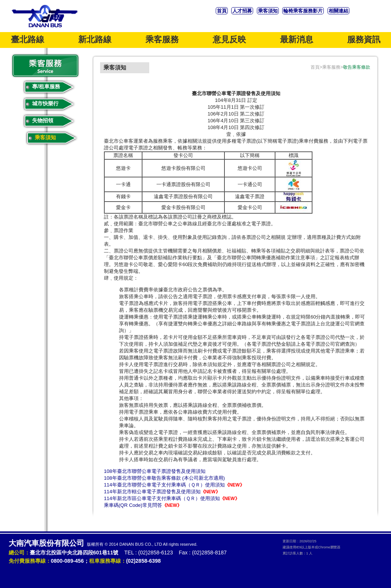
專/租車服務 (46, 86)
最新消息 (297, 39)
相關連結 (338, 11)
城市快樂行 (45, 103)
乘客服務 (162, 39)
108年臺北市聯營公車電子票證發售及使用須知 (155, 471)
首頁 (222, 11)
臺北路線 (28, 39)
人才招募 (242, 11)
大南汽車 (45, 16)
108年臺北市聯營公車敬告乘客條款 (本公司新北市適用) (164, 478)
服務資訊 (364, 39)
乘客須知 (268, 11)
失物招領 (43, 120)
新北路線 (95, 39)
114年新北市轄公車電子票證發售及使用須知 (162, 492)
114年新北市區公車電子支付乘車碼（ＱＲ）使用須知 (172, 498)
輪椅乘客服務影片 (303, 11)
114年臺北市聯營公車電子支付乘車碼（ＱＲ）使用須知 (174, 485)
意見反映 (229, 39)
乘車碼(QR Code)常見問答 (143, 505)
